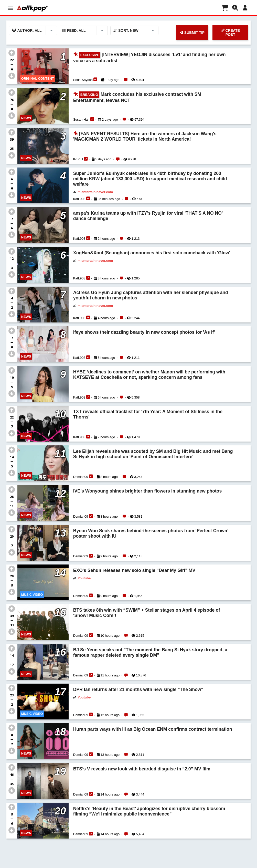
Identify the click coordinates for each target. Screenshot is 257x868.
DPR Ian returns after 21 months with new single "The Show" (138, 689)
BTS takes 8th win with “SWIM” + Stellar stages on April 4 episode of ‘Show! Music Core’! (147, 613)
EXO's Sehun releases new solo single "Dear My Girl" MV (134, 570)
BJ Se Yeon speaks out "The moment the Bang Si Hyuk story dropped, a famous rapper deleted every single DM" (150, 652)
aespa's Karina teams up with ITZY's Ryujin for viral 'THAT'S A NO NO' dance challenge (148, 216)
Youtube (84, 578)
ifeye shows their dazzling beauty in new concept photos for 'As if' (144, 332)
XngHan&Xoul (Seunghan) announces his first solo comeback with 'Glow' (152, 253)
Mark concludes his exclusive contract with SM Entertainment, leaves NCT (137, 97)
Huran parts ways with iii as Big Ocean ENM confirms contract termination (153, 729)
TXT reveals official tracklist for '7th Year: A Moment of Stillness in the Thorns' (148, 414)
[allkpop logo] (32, 8)
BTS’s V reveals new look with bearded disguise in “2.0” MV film (142, 769)
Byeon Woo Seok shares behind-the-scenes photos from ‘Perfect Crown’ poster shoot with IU (151, 533)
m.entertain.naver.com (95, 192)
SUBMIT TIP (192, 33)
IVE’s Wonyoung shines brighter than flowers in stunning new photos (148, 491)
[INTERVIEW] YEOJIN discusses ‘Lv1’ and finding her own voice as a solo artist (149, 57)
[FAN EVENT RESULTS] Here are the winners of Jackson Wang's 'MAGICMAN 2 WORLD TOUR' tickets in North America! (145, 136)
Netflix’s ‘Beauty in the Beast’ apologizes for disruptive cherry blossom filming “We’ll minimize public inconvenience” (149, 811)
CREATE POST (230, 33)
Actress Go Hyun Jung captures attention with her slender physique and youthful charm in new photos (151, 295)
